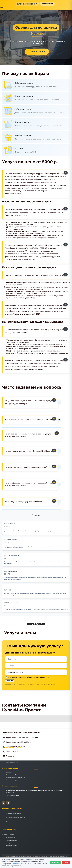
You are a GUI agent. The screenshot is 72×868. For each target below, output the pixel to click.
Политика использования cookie (16, 822)
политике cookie (19, 864)
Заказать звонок (37, 52)
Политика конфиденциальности (16, 818)
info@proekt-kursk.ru (12, 795)
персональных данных (48, 684)
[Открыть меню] (2, 8)
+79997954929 (47, 4)
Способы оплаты (9, 830)
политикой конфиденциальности (34, 677)
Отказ (66, 863)
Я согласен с (27, 677)
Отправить (10, 681)
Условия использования (13, 813)
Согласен (56, 863)
